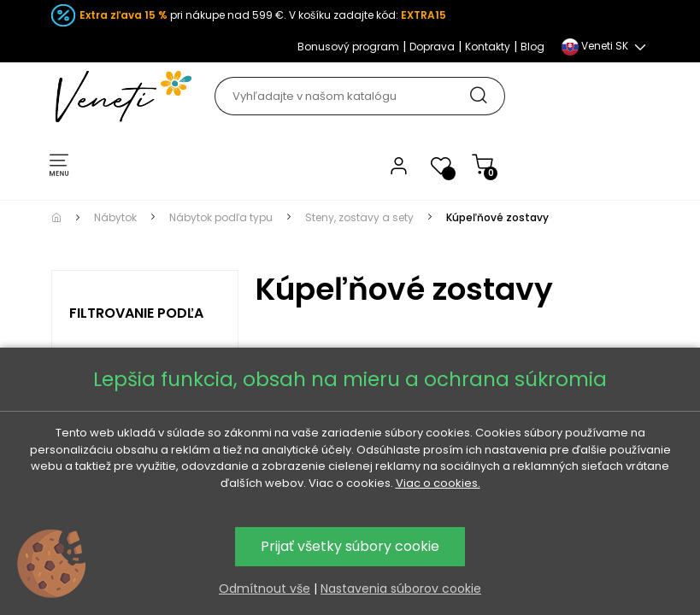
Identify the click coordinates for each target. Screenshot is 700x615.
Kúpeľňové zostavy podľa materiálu (542, 481)
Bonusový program (348, 47)
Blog (532, 47)
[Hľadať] (359, 96)
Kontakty (488, 47)
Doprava (432, 47)
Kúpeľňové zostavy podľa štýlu (337, 481)
